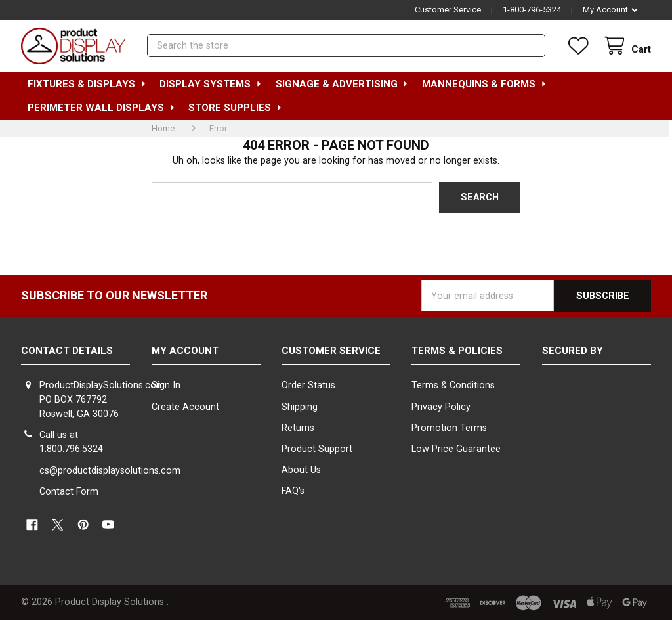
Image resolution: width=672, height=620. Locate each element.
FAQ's (293, 490)
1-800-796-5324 (532, 10)
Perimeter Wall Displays (101, 108)
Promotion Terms (449, 427)
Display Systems (211, 84)
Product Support (317, 448)
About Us (301, 469)
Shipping (300, 406)
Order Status (308, 385)
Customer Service (448, 10)
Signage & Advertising (342, 84)
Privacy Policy (441, 406)
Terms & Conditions (453, 385)
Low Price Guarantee (456, 448)
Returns (298, 427)
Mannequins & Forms (484, 84)
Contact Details (67, 350)
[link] (597, 402)
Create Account (185, 406)
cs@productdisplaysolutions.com (110, 470)
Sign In (166, 385)
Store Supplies (235, 108)
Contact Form (69, 491)
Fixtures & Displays (87, 84)
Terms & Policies (457, 350)
